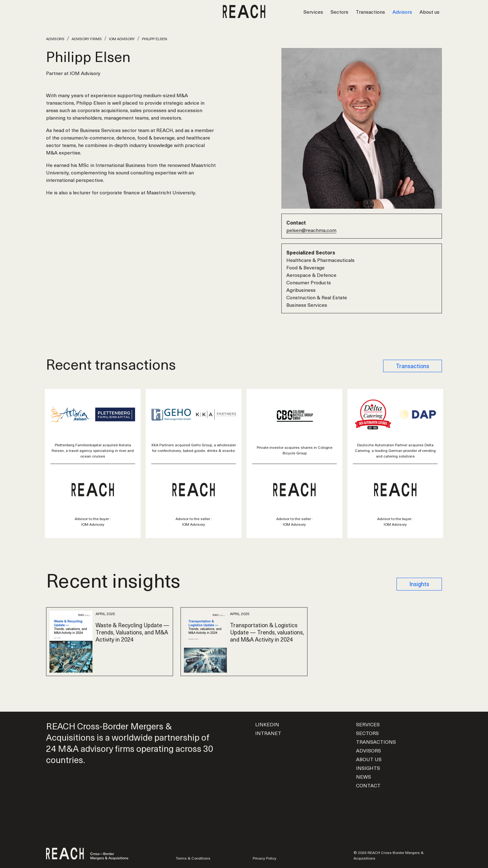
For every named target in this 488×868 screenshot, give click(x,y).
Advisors (402, 12)
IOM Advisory (122, 39)
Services (313, 12)
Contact (368, 785)
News (364, 776)
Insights (419, 584)
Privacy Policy (265, 858)
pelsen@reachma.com (311, 230)
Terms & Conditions (193, 858)
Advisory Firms (87, 39)
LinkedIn (267, 724)
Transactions (370, 12)
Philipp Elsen (155, 39)
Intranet (268, 733)
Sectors (339, 12)
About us (429, 12)
